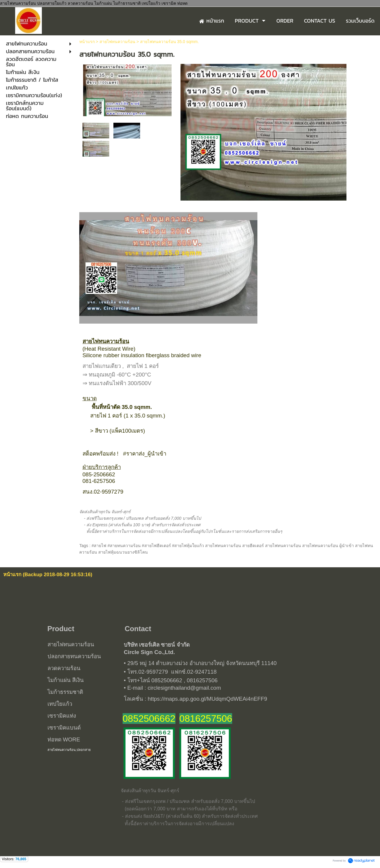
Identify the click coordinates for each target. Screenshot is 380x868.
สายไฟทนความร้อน (117, 42)
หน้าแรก (87, 42)
